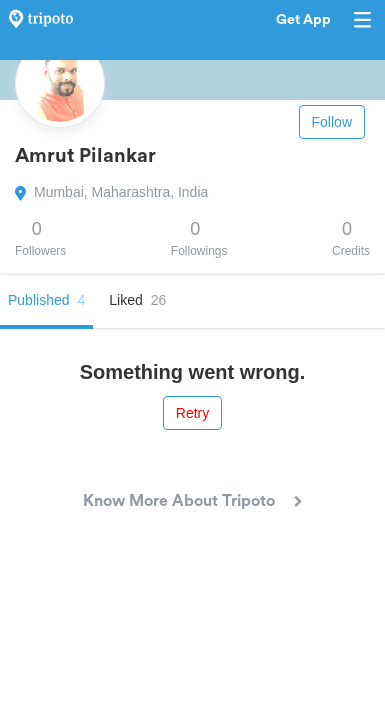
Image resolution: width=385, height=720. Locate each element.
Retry (192, 413)
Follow (332, 122)
